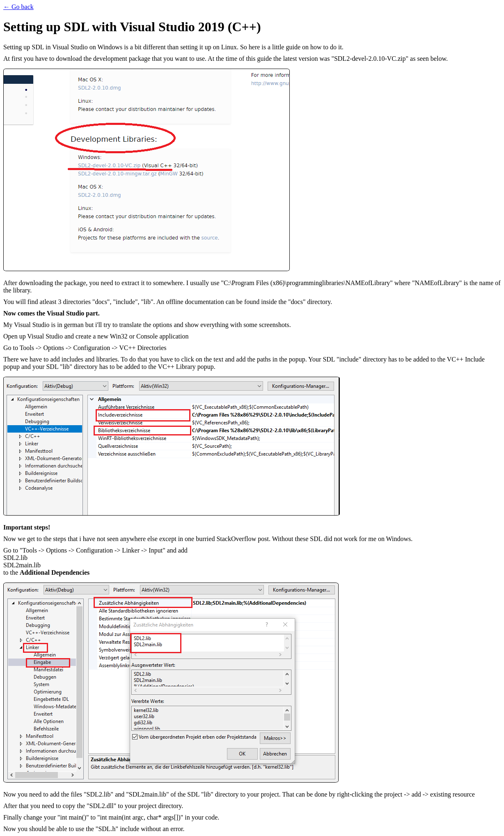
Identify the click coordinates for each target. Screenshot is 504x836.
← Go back (18, 7)
